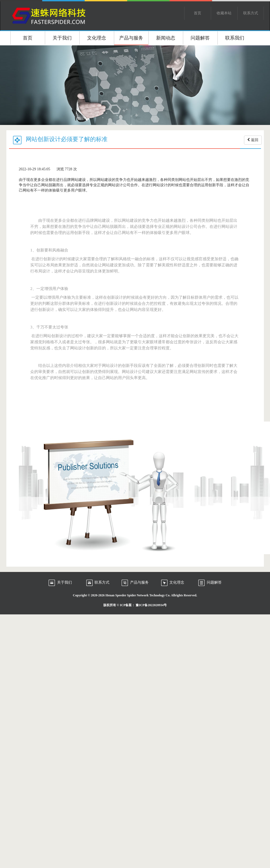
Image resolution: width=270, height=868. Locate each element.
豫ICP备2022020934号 (151, 605)
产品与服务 (131, 38)
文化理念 (97, 38)
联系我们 (235, 38)
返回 (253, 140)
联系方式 (251, 13)
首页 (198, 13)
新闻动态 (166, 38)
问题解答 (200, 38)
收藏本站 (224, 13)
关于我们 (62, 38)
